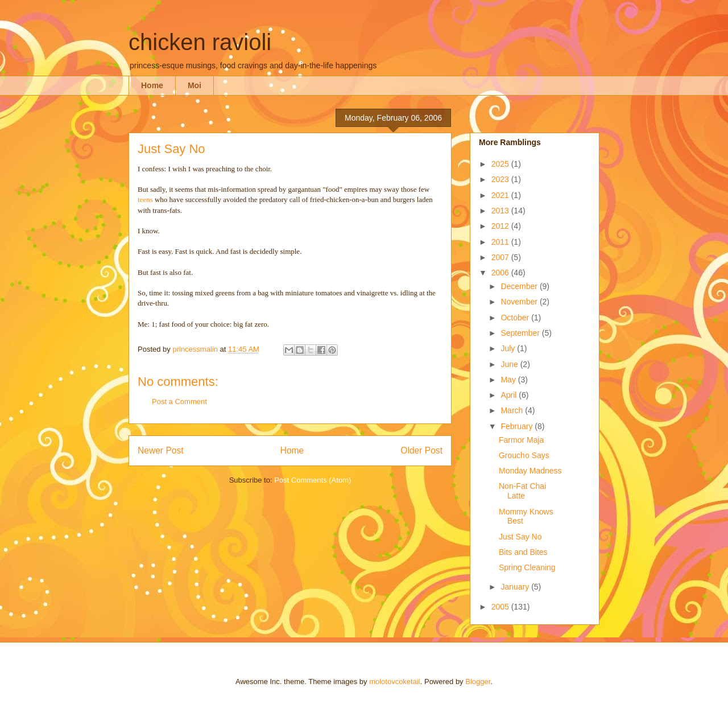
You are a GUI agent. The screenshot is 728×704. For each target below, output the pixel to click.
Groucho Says (524, 455)
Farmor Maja (521, 440)
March (513, 410)
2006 (501, 273)
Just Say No (520, 537)
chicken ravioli (200, 42)
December (520, 286)
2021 (501, 195)
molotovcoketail (395, 682)
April (510, 395)
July (509, 348)
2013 (501, 211)
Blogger (478, 682)
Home (152, 85)
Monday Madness (530, 471)
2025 (501, 164)
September (521, 333)
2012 (501, 226)
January (516, 587)
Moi (195, 85)
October (516, 318)
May (509, 380)
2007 (501, 257)
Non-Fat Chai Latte (522, 491)
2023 (501, 179)
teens (145, 199)
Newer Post (161, 450)
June (510, 364)
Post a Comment (179, 402)
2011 (501, 242)
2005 (501, 607)
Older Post (421, 450)
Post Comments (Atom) (313, 480)
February (518, 426)
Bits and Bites (523, 552)
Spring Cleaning (527, 567)
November (520, 302)
